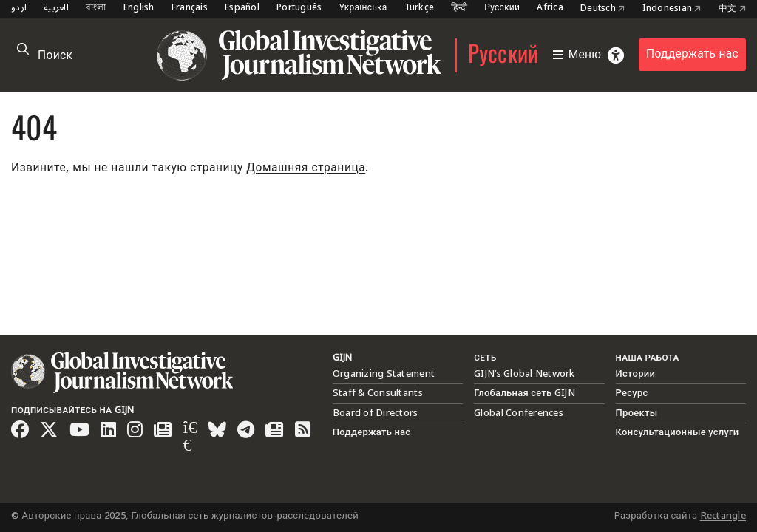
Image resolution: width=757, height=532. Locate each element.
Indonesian (672, 9)
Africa (550, 8)
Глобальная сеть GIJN (525, 393)
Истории (636, 374)
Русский (502, 8)
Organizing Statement (384, 374)
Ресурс (632, 393)
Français (190, 8)
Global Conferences (519, 413)
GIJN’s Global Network (524, 374)
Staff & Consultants (378, 393)
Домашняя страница (306, 168)
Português (299, 8)
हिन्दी (459, 8)
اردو (19, 8)
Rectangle (723, 516)
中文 (732, 9)
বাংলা (96, 8)
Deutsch (602, 9)
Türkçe (420, 8)
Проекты (637, 413)
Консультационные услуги (678, 432)
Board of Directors (376, 413)
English (139, 8)
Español (242, 8)
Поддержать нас (692, 54)
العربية (56, 8)
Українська (363, 8)
